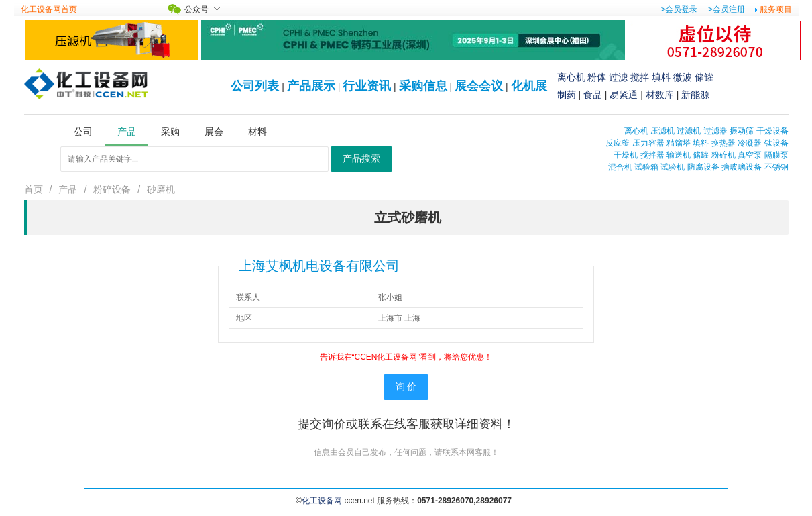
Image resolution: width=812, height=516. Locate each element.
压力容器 (648, 143)
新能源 (695, 95)
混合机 (620, 167)
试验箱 (646, 167)
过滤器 (715, 131)
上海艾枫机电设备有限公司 (319, 266)
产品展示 (311, 86)
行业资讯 (367, 86)
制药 (567, 95)
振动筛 (742, 131)
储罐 (704, 77)
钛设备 (776, 143)
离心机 (571, 77)
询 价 (406, 387)
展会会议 (479, 86)
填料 (661, 77)
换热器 (723, 143)
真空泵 (750, 155)
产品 (68, 189)
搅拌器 (652, 155)
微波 (683, 77)
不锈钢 (776, 167)
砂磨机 (161, 189)
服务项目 (776, 9)
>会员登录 (679, 9)
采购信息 (423, 86)
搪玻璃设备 (742, 167)
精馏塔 (679, 143)
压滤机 (662, 131)
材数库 (660, 95)
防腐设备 (703, 167)
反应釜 (618, 143)
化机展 (529, 86)
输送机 (679, 155)
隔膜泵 (776, 155)
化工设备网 (322, 501)
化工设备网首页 (49, 9)
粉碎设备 (112, 189)
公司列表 (255, 86)
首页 (34, 189)
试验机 (673, 167)
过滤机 (689, 131)
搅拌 (640, 77)
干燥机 (626, 155)
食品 (593, 95)
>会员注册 (727, 9)
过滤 (618, 77)
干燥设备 (772, 131)
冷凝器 (750, 143)
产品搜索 (361, 159)
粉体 (597, 77)
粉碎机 (723, 155)
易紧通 (624, 95)
